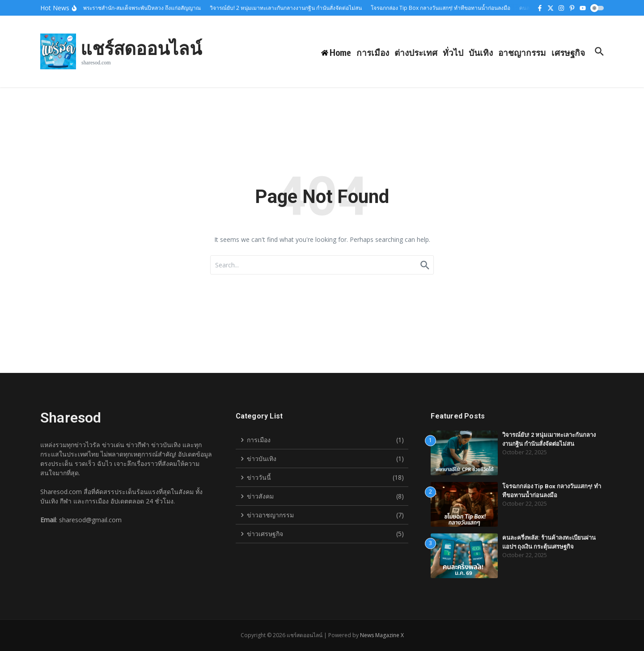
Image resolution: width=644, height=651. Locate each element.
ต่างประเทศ (416, 52)
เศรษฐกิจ (568, 52)
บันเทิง (481, 52)
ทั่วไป (453, 52)
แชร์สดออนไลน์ (141, 48)
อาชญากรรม (522, 52)
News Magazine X (382, 635)
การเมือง (373, 52)
